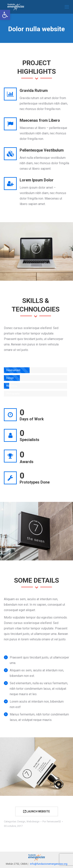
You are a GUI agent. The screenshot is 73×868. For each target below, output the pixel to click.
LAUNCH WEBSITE (36, 811)
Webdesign (33, 821)
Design (21, 821)
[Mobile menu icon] (67, 7)
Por (52, 821)
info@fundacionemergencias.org (49, 864)
